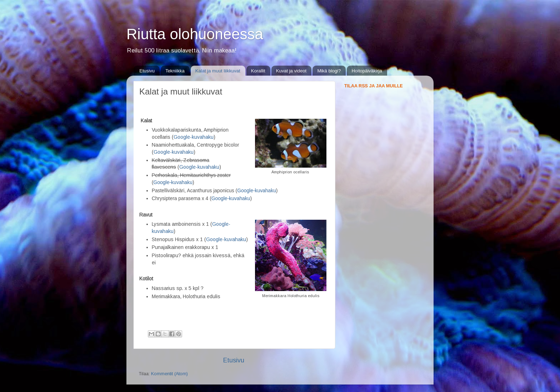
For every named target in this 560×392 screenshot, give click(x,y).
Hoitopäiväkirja (367, 71)
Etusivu (147, 71)
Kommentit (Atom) (169, 374)
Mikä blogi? (329, 71)
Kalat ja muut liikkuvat (218, 71)
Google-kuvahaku (174, 152)
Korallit (258, 71)
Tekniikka (175, 71)
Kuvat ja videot (291, 71)
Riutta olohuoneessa (195, 34)
